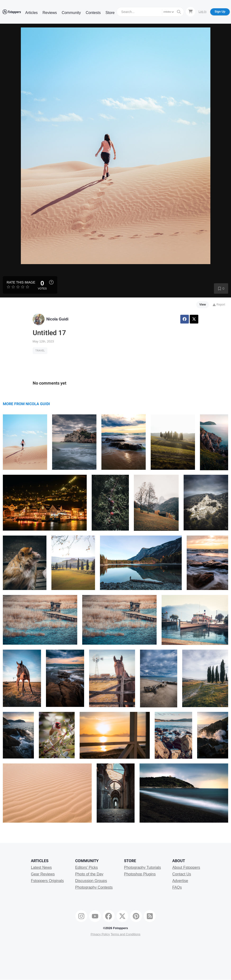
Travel (40, 351)
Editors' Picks (86, 867)
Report (219, 305)
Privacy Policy (100, 934)
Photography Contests (94, 887)
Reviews (50, 13)
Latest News (41, 867)
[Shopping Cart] (190, 12)
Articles (32, 13)
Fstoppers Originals (47, 881)
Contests (93, 13)
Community (71, 13)
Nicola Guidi (57, 319)
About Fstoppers (186, 867)
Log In (202, 12)
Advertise (180, 881)
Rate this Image (21, 282)
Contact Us (182, 874)
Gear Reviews (43, 874)
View (203, 305)
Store (110, 13)
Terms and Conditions (126, 934)
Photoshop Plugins (140, 874)
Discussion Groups (91, 881)
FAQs (177, 887)
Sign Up (220, 12)
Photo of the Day (89, 874)
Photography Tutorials (142, 867)
